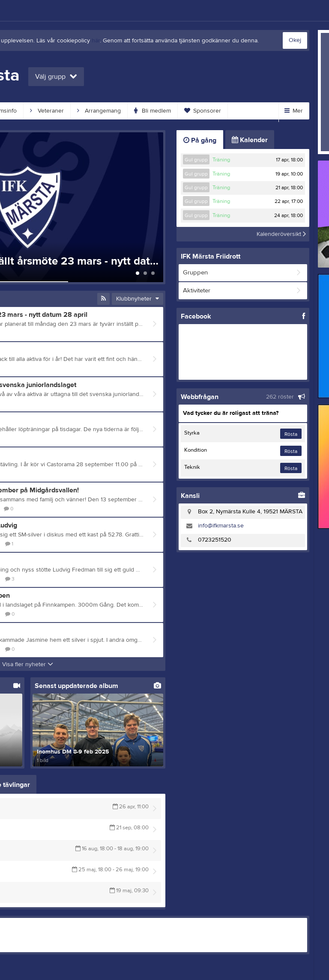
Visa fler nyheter (28, 664)
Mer (294, 111)
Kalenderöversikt (281, 234)
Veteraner (47, 111)
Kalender (250, 140)
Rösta (291, 434)
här (96, 41)
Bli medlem (153, 111)
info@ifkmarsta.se (221, 526)
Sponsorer (203, 111)
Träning (221, 160)
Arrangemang (99, 111)
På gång (200, 140)
